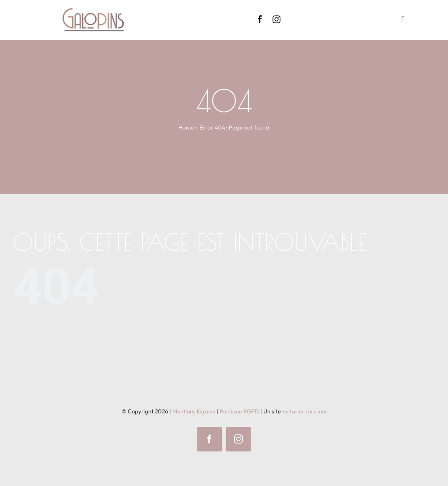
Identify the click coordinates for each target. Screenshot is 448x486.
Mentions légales (194, 411)
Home (186, 127)
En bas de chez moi (304, 411)
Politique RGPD (239, 411)
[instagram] (276, 19)
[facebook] (260, 19)
